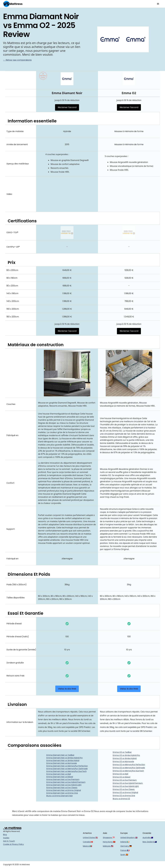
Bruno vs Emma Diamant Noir (60, 796)
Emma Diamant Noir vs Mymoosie (62, 763)
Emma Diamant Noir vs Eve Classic (62, 788)
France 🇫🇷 (125, 850)
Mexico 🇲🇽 (87, 846)
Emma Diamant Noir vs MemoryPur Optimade (67, 769)
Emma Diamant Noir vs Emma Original (64, 790)
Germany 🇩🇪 (126, 846)
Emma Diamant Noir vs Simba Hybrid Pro (65, 758)
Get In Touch (9, 841)
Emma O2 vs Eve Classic (124, 789)
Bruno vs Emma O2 (121, 799)
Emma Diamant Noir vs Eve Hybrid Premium (66, 782)
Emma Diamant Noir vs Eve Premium (63, 779)
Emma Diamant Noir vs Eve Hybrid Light (64, 785)
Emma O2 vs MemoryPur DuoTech (128, 771)
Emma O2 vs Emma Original (125, 792)
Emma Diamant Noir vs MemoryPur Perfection (67, 766)
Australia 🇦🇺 (148, 838)
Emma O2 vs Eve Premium (125, 780)
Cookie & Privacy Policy (13, 844)
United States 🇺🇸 (90, 838)
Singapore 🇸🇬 (109, 838)
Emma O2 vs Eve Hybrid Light (126, 786)
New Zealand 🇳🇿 (150, 842)
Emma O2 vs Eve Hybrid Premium (128, 783)
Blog (5, 835)
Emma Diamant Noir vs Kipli (59, 774)
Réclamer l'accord (67, 107)
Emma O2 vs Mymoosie (123, 761)
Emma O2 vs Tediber (122, 752)
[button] (158, 4)
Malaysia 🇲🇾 (108, 846)
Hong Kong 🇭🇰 (109, 842)
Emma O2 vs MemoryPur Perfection (129, 765)
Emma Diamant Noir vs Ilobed (60, 777)
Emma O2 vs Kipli (120, 774)
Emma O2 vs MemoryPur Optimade (129, 768)
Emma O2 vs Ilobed (121, 777)
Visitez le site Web (67, 689)
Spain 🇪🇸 (124, 855)
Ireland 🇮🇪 (125, 842)
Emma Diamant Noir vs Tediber (60, 755)
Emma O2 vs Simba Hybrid (125, 758)
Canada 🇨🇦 (88, 842)
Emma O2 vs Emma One (124, 796)
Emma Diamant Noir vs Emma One (62, 793)
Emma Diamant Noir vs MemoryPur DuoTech (67, 771)
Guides (6, 838)
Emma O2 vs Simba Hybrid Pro (126, 755)
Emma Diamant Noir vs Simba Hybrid (63, 760)
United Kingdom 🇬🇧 (129, 838)
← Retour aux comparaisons (17, 60)
